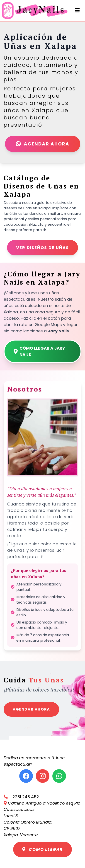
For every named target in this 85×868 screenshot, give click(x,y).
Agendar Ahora (43, 144)
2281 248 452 (21, 797)
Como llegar (42, 849)
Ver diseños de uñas (42, 248)
